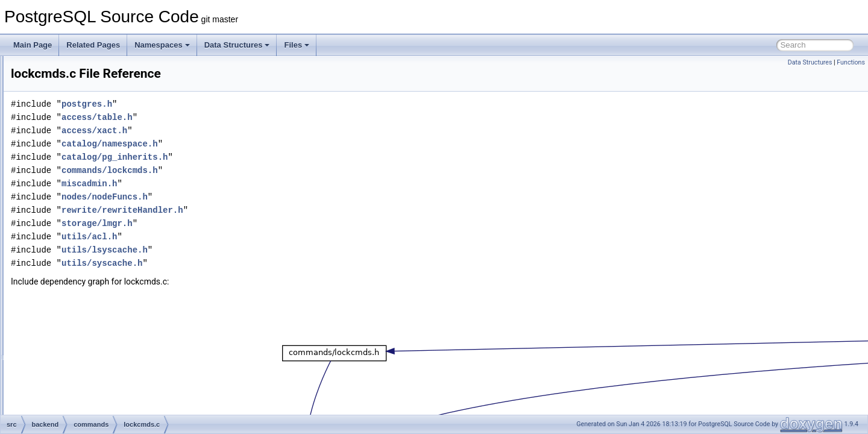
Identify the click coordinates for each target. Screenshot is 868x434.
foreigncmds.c (91, 201)
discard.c (83, 95)
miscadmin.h (240, 184)
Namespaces (162, 45)
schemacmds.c (93, 360)
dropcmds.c (87, 108)
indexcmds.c (89, 228)
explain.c (83, 135)
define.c (81, 82)
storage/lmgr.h (248, 223)
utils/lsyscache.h (255, 250)
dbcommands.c (93, 69)
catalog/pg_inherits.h (265, 157)
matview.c (85, 254)
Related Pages (93, 45)
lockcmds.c (86, 241)
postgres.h (237, 104)
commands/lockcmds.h (260, 170)
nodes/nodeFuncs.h (255, 197)
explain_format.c (95, 162)
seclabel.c (85, 374)
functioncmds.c (93, 215)
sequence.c (87, 387)
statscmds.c (88, 414)
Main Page (33, 45)
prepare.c (84, 321)
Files (297, 45)
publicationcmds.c (97, 347)
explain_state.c (93, 175)
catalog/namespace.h (260, 144)
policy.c (80, 294)
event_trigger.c (93, 122)
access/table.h (248, 117)
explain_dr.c (88, 148)
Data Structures (237, 45)
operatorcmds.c (94, 281)
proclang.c (85, 334)
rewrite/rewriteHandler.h (273, 210)
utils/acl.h (240, 237)
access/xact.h (245, 131)
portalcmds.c (89, 307)
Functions (851, 62)
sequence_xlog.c (96, 400)
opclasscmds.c (93, 268)
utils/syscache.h (253, 263)
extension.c (87, 188)
